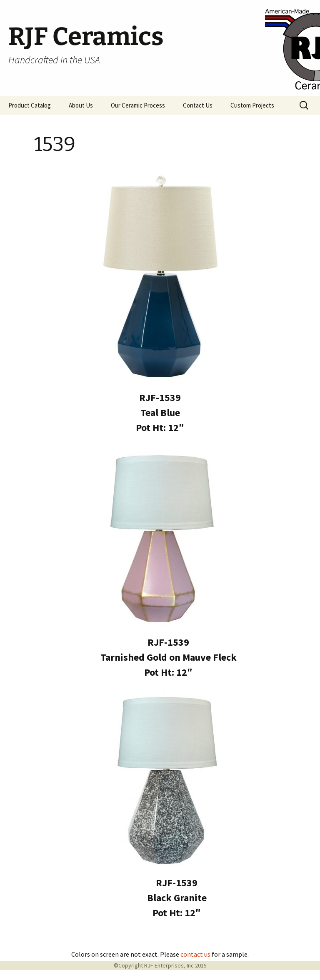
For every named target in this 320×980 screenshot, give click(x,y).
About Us (81, 105)
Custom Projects (252, 105)
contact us (195, 954)
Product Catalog (30, 105)
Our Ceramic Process (138, 105)
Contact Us (198, 105)
